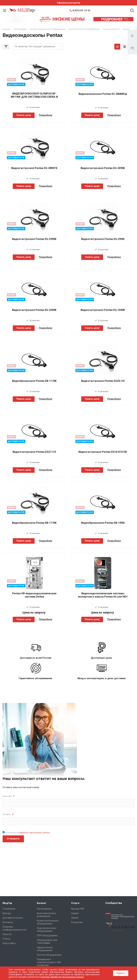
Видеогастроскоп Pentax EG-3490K (103, 168)
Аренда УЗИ (78, 909)
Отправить (13, 839)
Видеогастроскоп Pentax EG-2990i (103, 239)
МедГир (7, 903)
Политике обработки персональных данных (62, 977)
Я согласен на (28, 833)
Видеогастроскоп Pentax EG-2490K (34, 310)
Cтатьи (6, 939)
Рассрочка (77, 922)
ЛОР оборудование (47, 935)
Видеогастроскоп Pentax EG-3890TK (34, 168)
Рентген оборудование (49, 955)
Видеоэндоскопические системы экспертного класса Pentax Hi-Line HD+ (103, 595)
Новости (7, 934)
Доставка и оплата (13, 918)
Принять (121, 973)
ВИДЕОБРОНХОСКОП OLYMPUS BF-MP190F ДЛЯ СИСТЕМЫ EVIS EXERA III (34, 95)
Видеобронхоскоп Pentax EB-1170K (34, 381)
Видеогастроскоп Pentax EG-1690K (103, 310)
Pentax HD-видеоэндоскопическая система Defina (34, 595)
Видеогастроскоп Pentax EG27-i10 (34, 452)
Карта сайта (9, 943)
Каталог (42, 903)
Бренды (7, 913)
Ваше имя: (9, 796)
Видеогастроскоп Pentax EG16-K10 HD (103, 452)
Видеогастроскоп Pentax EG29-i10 (103, 381)
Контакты (8, 922)
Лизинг (75, 918)
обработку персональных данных (34, 833)
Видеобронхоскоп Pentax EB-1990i (103, 523)
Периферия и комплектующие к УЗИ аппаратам (49, 962)
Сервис (75, 913)
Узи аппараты (44, 909)
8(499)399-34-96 (81, 10)
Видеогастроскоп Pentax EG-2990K (34, 239)
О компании (9, 909)
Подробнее (46, 115)
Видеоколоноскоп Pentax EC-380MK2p (103, 94)
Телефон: (8, 814)
